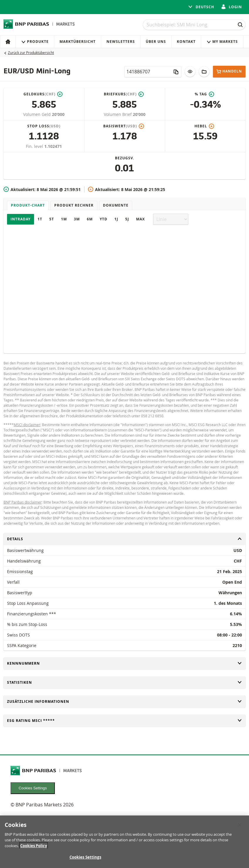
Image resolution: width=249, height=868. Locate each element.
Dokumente (116, 205)
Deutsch (201, 7)
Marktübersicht (78, 42)
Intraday (21, 219)
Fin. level (35, 146)
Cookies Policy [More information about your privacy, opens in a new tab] (34, 846)
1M (64, 219)
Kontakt (186, 42)
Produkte (35, 42)
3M (77, 219)
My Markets (222, 42)
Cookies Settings (33, 788)
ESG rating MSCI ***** (124, 721)
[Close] (240, 825)
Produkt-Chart (28, 205)
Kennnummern (124, 663)
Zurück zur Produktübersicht (31, 53)
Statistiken (124, 682)
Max (140, 219)
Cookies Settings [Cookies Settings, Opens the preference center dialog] (85, 857)
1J (116, 219)
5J (127, 219)
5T (52, 219)
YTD (104, 219)
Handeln (229, 71)
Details (124, 539)
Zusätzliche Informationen (124, 701)
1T (40, 219)
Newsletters (121, 42)
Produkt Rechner (74, 205)
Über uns (156, 42)
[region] (124, 842)
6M (90, 219)
